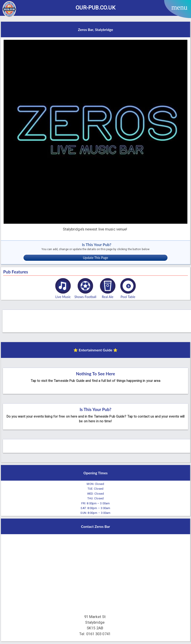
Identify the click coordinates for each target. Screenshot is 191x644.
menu (179, 7)
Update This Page (95, 258)
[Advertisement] (97, 320)
